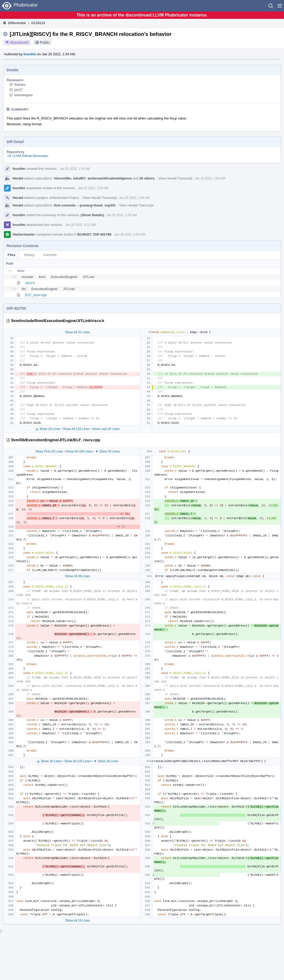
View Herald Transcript (176, 178)
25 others (147, 178)
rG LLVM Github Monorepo (28, 156)
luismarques (24, 95)
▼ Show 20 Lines (108, 451)
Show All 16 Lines (78, 921)
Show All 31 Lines (78, 332)
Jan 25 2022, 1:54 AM (75, 169)
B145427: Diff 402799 (94, 234)
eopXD (110, 205)
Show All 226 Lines (78, 761)
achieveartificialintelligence (110, 178)
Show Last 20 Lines (106, 429)
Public (45, 42)
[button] (280, 6)
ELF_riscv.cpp (36, 295)
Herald (18, 178)
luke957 (79, 178)
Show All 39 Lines (78, 576)
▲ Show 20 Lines (48, 429)
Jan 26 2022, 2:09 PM (130, 235)
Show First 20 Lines (49, 451)
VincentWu (63, 178)
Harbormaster (24, 234)
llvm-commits (65, 205)
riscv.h (30, 283)
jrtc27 (19, 90)
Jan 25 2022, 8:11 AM (80, 225)
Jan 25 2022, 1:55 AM (122, 215)
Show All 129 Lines (76, 429)
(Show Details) (92, 215)
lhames (20, 85)
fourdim (30, 54)
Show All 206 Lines (79, 451)
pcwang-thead (90, 205)
